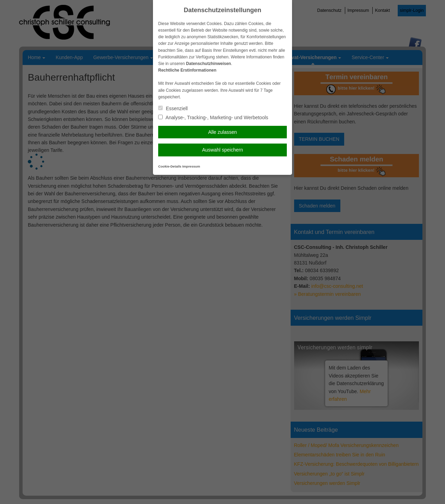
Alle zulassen (223, 132)
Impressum (191, 166)
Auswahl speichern (222, 150)
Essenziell (173, 108)
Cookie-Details (170, 166)
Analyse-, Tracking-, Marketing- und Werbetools (213, 117)
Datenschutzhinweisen (208, 64)
